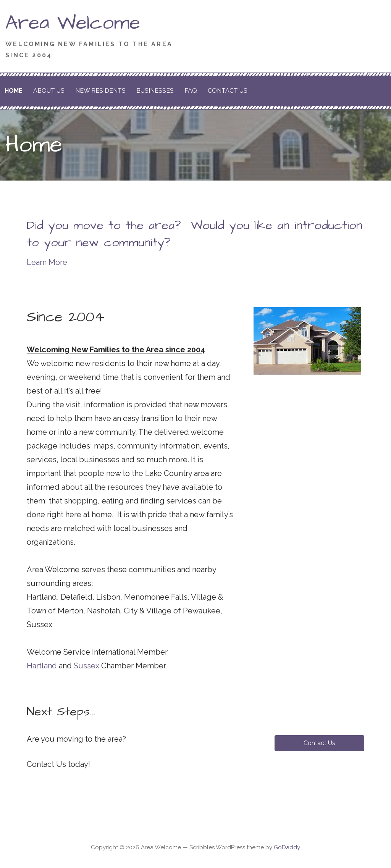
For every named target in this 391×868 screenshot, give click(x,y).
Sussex (86, 666)
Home (14, 91)
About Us (49, 91)
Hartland (42, 666)
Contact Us (228, 91)
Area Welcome (73, 23)
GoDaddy (287, 847)
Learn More (47, 262)
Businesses (155, 91)
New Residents (100, 91)
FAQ (191, 91)
